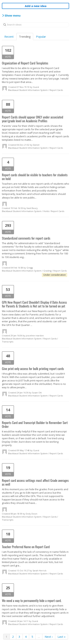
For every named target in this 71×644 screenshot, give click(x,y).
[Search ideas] (35, 25)
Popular (41, 37)
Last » (62, 637)
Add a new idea (36, 6)
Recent (9, 37)
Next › (49, 637)
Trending (25, 37)
